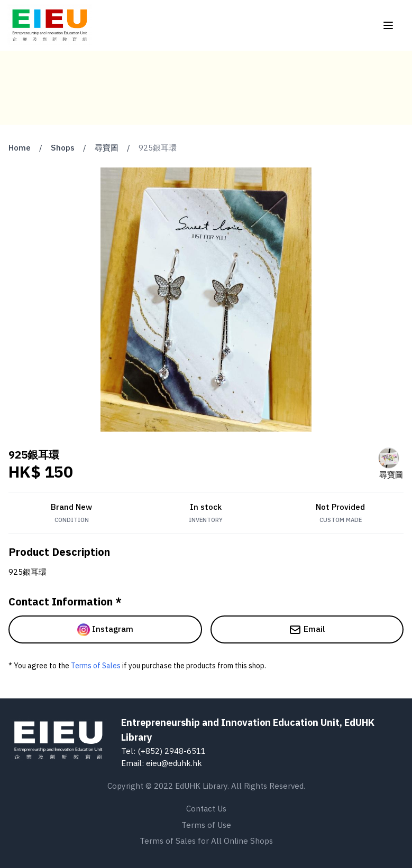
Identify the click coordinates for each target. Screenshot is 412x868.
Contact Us (206, 808)
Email (307, 630)
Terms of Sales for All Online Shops (206, 841)
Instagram (105, 630)
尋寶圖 (107, 147)
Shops (63, 147)
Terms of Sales (96, 666)
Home (20, 147)
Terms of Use (206, 825)
